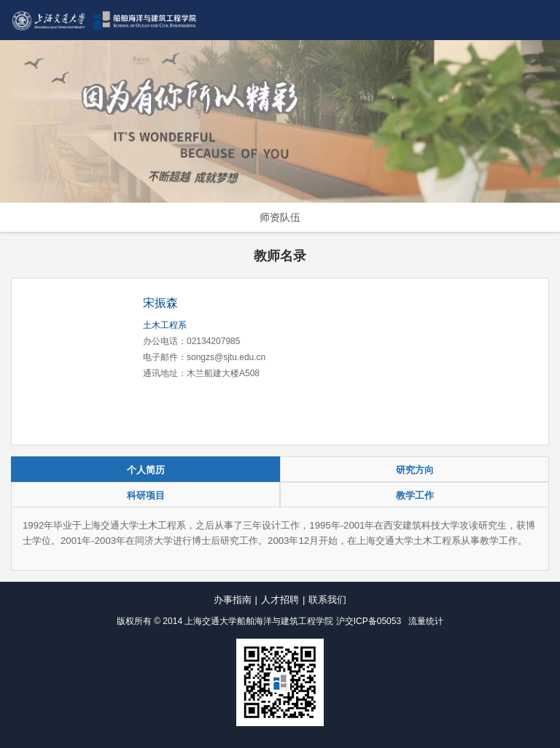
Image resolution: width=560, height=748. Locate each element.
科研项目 (146, 495)
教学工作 (415, 495)
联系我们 (327, 600)
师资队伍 (280, 217)
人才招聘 (280, 600)
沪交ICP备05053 (369, 621)
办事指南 (233, 600)
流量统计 (426, 621)
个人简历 (146, 470)
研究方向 (415, 470)
